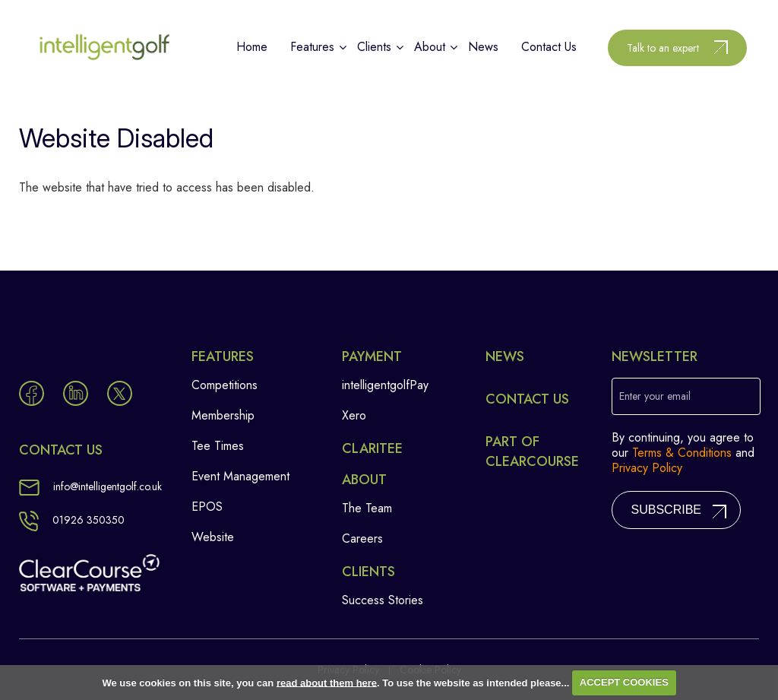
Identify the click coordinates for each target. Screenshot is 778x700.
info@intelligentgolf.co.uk (90, 486)
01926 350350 (72, 520)
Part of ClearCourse (532, 451)
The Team (367, 508)
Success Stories (383, 600)
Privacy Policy (647, 468)
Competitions (225, 385)
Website (213, 537)
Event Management (240, 476)
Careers (362, 538)
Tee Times (218, 446)
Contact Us (527, 399)
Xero (354, 415)
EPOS (207, 507)
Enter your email (655, 396)
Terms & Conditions (682, 453)
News (505, 356)
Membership (223, 415)
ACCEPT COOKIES (624, 682)
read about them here (327, 682)
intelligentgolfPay (385, 385)
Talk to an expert (663, 48)
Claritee (372, 448)
